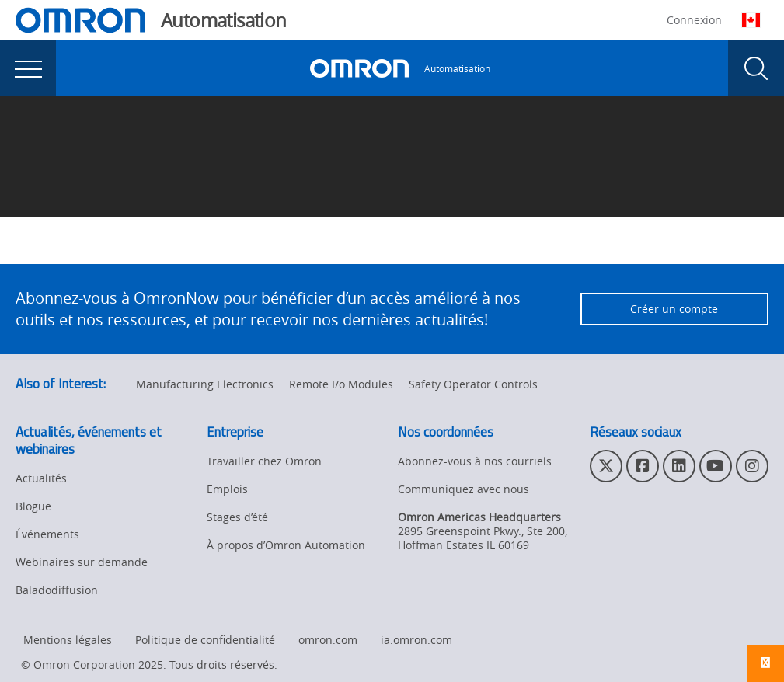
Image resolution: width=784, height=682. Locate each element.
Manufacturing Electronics (205, 384)
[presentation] (28, 68)
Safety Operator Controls (473, 384)
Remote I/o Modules (341, 384)
